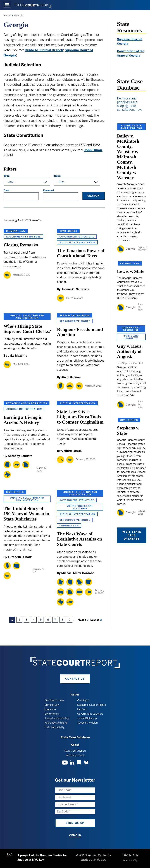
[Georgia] (26, 465)
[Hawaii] (61, 460)
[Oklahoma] (89, 592)
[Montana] (61, 592)
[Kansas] (79, 592)
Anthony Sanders (20, 456)
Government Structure (23, 237)
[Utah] (61, 582)
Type (7, 176)
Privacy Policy (130, 855)
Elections (82, 709)
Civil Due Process (54, 700)
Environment (52, 714)
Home (7, 16)
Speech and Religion (75, 316)
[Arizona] (7, 465)
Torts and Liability (131, 337)
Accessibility (130, 860)
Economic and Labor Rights (27, 403)
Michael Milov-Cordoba (78, 573)
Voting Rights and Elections (80, 507)
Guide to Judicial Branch (44, 50)
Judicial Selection (87, 718)
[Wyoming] (16, 566)
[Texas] (7, 475)
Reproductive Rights (75, 321)
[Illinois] (7, 566)
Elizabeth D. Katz (20, 557)
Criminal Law (16, 231)
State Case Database (75, 737)
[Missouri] (70, 592)
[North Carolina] (16, 465)
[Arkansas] (89, 582)
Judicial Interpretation (77, 242)
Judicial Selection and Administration (27, 317)
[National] (7, 275)
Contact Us (75, 679)
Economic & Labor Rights (91, 705)
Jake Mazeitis (17, 356)
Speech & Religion (87, 723)
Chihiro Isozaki (72, 451)
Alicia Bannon (71, 377)
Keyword (48, 191)
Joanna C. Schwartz (75, 289)
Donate (75, 835)
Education (50, 709)
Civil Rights (68, 231)
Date (6, 191)
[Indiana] (61, 386)
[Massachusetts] (70, 386)
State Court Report (75, 751)
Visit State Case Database (132, 535)
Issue (57, 176)
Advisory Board (75, 755)
